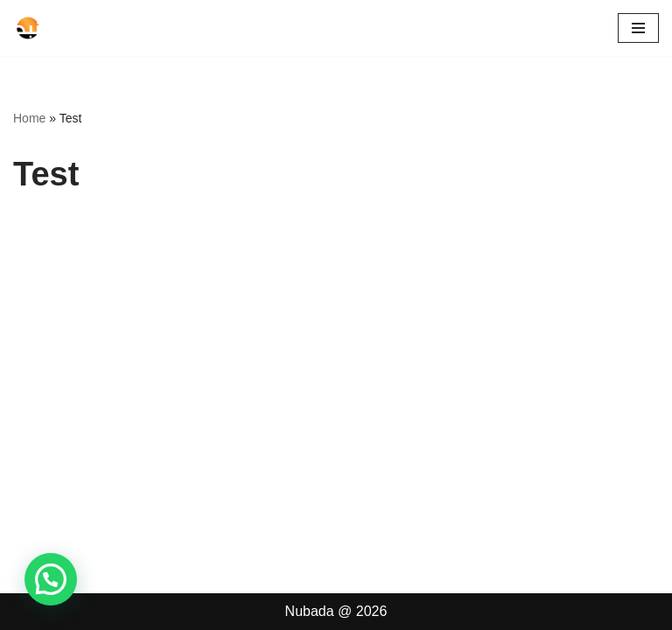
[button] (51, 579)
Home (29, 118)
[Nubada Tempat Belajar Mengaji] (66, 28)
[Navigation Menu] (638, 28)
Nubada (310, 611)
